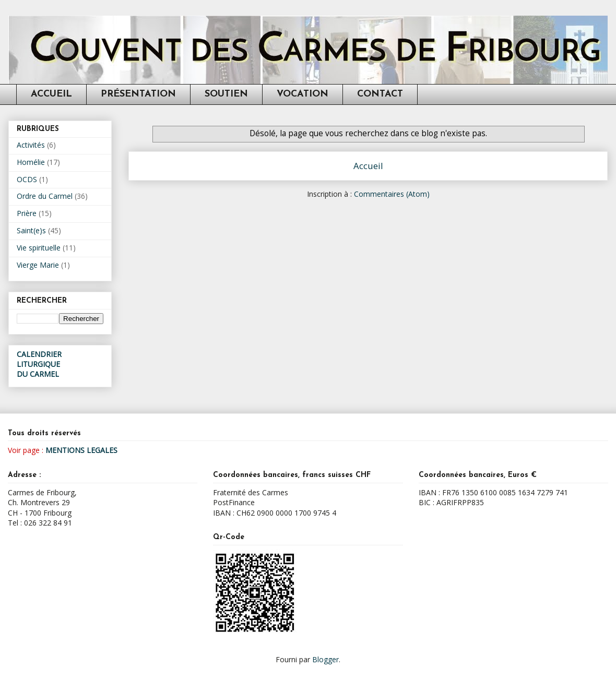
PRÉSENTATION (138, 94)
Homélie (31, 162)
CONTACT (380, 94)
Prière (27, 213)
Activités (31, 145)
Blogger (325, 659)
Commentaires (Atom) (392, 194)
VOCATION (303, 94)
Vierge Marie (38, 265)
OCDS (27, 179)
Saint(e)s (31, 230)
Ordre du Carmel (45, 196)
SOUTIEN (226, 94)
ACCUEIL (51, 94)
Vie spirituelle (39, 248)
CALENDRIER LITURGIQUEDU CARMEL (39, 364)
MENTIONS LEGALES (81, 450)
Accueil (368, 166)
